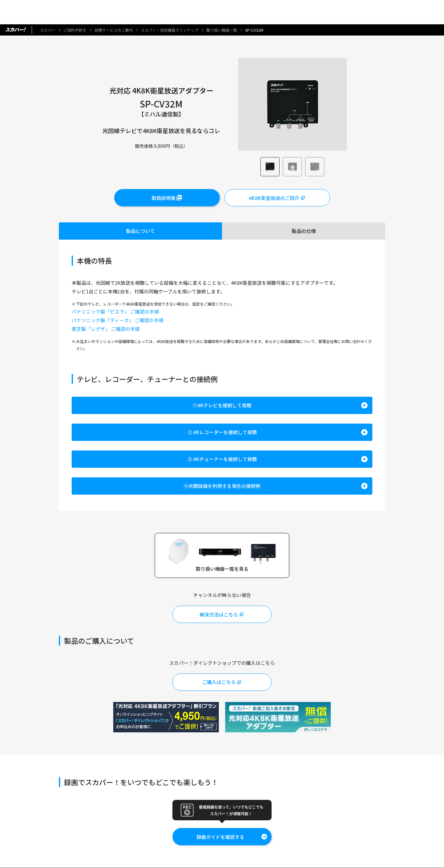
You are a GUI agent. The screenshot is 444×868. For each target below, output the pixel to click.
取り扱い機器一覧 (222, 30)
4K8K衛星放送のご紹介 (274, 198)
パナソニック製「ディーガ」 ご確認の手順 (118, 320)
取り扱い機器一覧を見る (222, 569)
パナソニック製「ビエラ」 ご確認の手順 (115, 311)
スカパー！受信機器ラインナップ (170, 30)
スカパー (48, 30)
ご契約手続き (75, 30)
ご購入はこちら (219, 682)
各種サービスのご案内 (114, 30)
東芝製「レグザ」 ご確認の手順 (106, 329)
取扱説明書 (164, 198)
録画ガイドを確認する (220, 837)
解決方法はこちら (219, 614)
